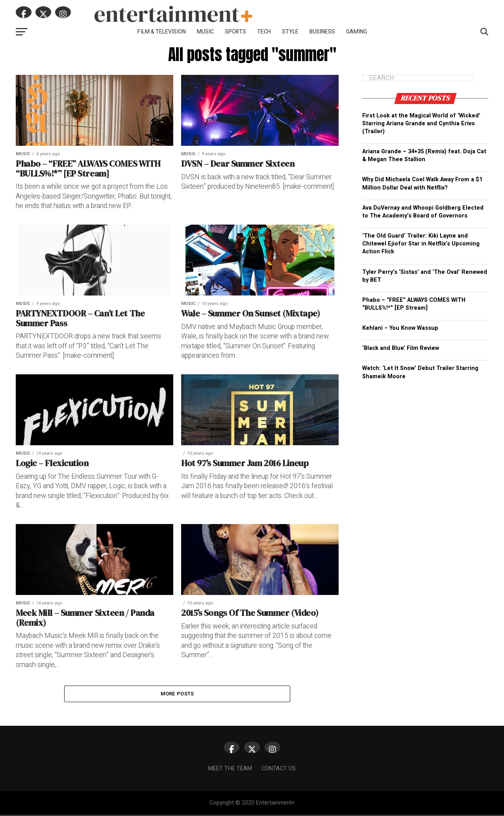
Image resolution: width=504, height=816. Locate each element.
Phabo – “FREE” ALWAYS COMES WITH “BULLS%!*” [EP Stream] (414, 304)
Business (322, 32)
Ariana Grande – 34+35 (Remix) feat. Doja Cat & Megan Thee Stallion (424, 155)
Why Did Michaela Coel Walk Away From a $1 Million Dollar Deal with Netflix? (422, 183)
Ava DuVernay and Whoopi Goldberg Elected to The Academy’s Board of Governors (423, 212)
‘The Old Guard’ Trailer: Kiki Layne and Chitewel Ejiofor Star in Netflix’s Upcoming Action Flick (421, 244)
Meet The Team (230, 770)
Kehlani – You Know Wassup (400, 328)
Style (290, 32)
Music (205, 32)
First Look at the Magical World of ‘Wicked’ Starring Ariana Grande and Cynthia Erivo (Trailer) (421, 124)
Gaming (357, 32)
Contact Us (279, 770)
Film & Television (162, 32)
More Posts (177, 694)
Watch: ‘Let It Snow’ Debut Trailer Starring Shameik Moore (420, 372)
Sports (235, 32)
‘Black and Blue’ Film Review (401, 348)
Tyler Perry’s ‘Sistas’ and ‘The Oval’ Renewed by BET (425, 276)
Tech (264, 32)
